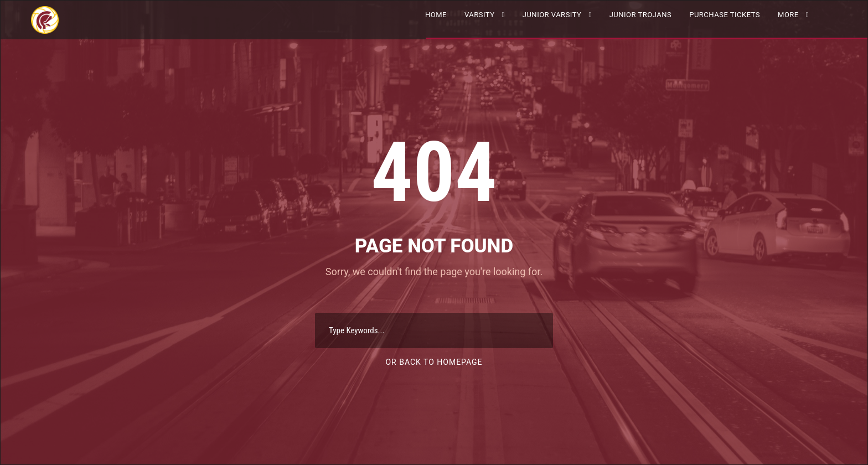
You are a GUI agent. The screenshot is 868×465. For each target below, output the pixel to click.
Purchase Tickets (725, 15)
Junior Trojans (641, 15)
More (788, 15)
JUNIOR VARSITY (552, 15)
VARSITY (480, 15)
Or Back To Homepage (434, 362)
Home (436, 15)
